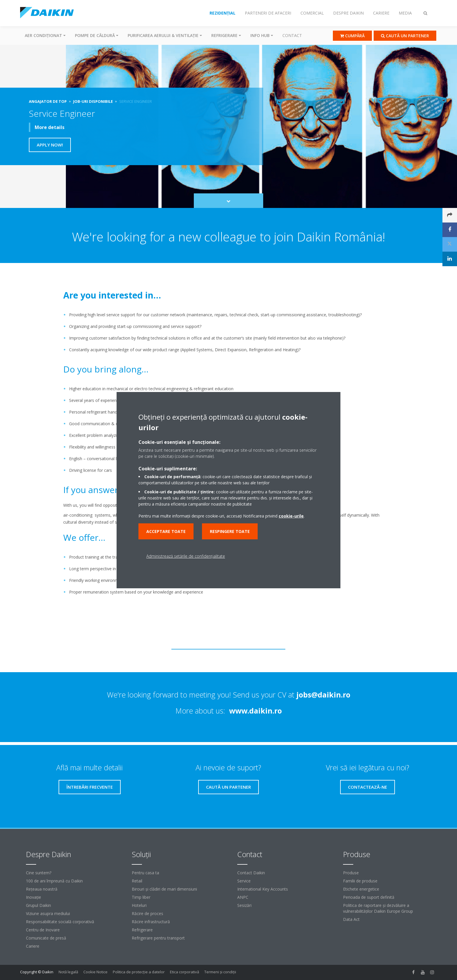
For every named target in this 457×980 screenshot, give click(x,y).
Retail (137, 881)
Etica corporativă (184, 972)
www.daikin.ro (255, 711)
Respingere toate (230, 531)
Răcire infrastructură (151, 922)
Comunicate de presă (46, 938)
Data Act (351, 919)
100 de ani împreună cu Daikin (54, 881)
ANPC (243, 897)
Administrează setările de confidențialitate (186, 556)
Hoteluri (139, 905)
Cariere (33, 946)
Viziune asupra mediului (48, 913)
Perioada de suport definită (369, 897)
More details (50, 127)
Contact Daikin (251, 873)
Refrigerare (142, 930)
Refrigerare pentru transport (158, 938)
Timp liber (141, 897)
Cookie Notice (95, 972)
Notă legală (68, 972)
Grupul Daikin (38, 905)
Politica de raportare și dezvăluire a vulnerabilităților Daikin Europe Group (378, 908)
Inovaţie (34, 897)
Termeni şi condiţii (220, 972)
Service (244, 881)
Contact (292, 35)
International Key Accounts (263, 889)
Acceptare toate (166, 531)
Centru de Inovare (43, 930)
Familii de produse (360, 881)
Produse (351, 873)
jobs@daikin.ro (323, 695)
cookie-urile (291, 516)
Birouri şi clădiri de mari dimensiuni (164, 889)
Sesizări (244, 905)
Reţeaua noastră (42, 889)
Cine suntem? (39, 873)
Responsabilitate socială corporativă (60, 922)
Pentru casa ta (145, 873)
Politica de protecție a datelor (139, 972)
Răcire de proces (147, 913)
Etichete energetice (361, 889)
